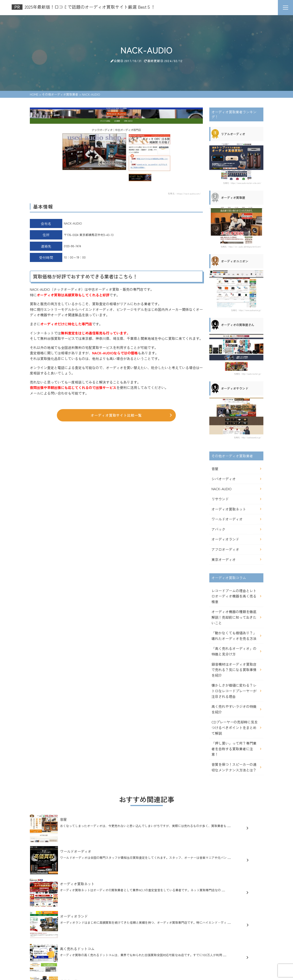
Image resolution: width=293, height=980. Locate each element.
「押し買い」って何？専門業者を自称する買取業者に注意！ (234, 749)
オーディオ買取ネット (229, 509)
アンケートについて (219, 945)
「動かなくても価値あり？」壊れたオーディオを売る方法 (234, 636)
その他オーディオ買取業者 (113, 945)
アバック (218, 529)
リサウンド (220, 499)
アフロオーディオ (225, 549)
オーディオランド (225, 539)
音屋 (215, 469)
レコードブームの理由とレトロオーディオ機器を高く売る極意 (234, 596)
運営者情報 (194, 945)
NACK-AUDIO (222, 489)
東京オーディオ (224, 559)
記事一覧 (176, 945)
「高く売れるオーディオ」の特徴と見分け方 (234, 651)
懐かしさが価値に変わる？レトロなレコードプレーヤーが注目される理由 (234, 691)
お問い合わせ (246, 945)
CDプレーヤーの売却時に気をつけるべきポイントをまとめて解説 (235, 727)
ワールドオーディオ (227, 519)
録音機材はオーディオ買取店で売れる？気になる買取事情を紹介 (234, 670)
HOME (36, 945)
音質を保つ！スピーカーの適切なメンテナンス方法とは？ (234, 767)
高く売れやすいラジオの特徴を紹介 (234, 709)
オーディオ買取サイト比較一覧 (131, 416)
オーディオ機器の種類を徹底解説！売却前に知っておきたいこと (234, 617)
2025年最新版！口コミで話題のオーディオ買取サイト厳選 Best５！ (118, 930)
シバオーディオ (224, 479)
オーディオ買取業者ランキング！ (67, 945)
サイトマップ (41, 953)
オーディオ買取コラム (150, 945)
